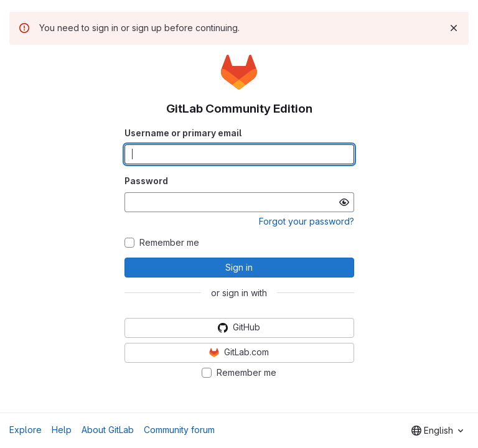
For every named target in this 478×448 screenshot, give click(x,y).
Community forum (179, 430)
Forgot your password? (307, 221)
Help (62, 430)
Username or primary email (183, 133)
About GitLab (108, 430)
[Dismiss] (454, 28)
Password (146, 181)
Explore (26, 430)
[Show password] (344, 202)
